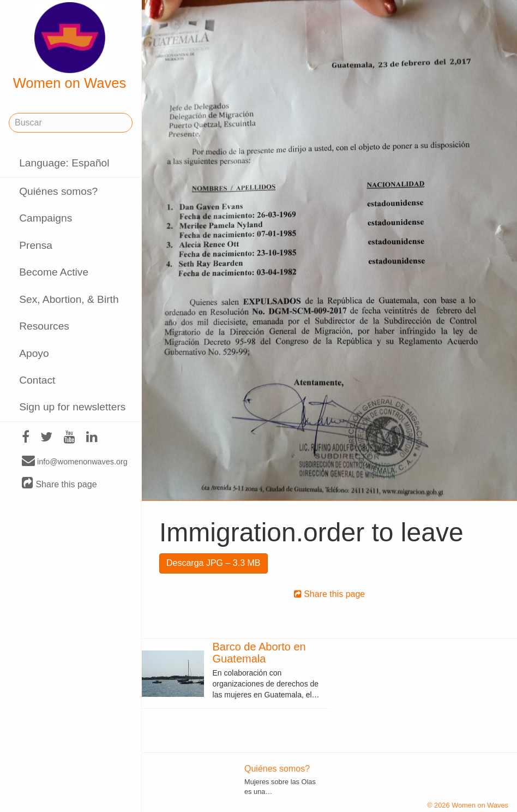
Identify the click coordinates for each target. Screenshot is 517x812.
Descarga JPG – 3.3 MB (214, 563)
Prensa (36, 245)
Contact (37, 380)
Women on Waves (70, 46)
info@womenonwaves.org (75, 461)
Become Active (54, 272)
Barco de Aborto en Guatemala (259, 653)
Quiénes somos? (58, 191)
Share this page (59, 484)
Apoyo (34, 353)
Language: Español (64, 163)
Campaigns (46, 218)
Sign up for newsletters (72, 407)
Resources (44, 326)
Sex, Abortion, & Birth (69, 299)
